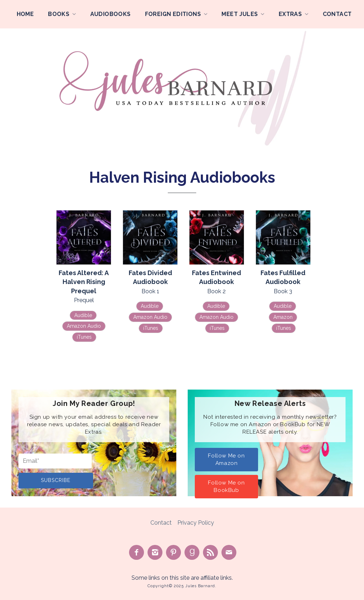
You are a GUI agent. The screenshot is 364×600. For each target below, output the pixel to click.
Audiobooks (111, 14)
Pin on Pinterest (173, 552)
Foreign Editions (173, 14)
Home (25, 14)
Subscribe (56, 480)
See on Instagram (155, 552)
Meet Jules (240, 14)
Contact (337, 14)
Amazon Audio (84, 326)
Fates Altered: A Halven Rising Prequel (84, 282)
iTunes (84, 337)
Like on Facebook (136, 552)
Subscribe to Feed (210, 552)
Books (59, 14)
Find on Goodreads (192, 552)
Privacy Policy (196, 523)
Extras (290, 14)
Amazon (283, 317)
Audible (83, 315)
